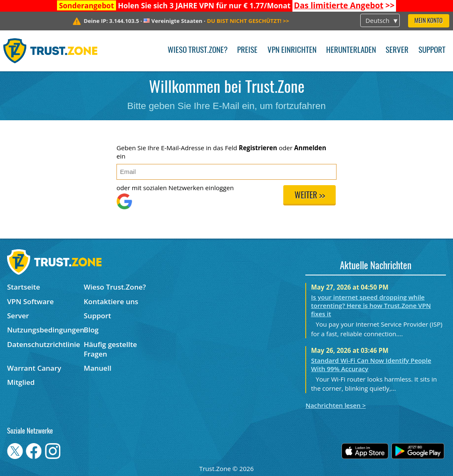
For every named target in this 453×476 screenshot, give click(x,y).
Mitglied (21, 382)
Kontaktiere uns (111, 301)
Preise (247, 51)
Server (397, 51)
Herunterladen (351, 51)
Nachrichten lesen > (335, 405)
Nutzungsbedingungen (45, 330)
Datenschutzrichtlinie (44, 344)
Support (432, 51)
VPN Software (30, 301)
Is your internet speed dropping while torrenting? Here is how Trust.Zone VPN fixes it (371, 305)
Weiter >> (310, 196)
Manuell (97, 368)
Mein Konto (428, 21)
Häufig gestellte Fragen (110, 349)
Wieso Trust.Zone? (198, 51)
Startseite (24, 287)
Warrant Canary (34, 368)
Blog (91, 330)
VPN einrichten (292, 51)
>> (344, 5)
